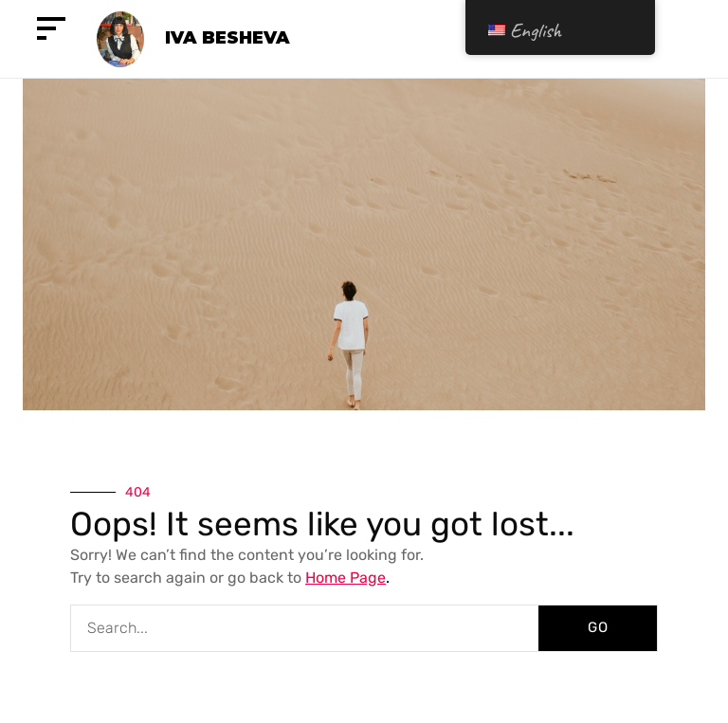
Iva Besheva (227, 38)
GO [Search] (598, 627)
